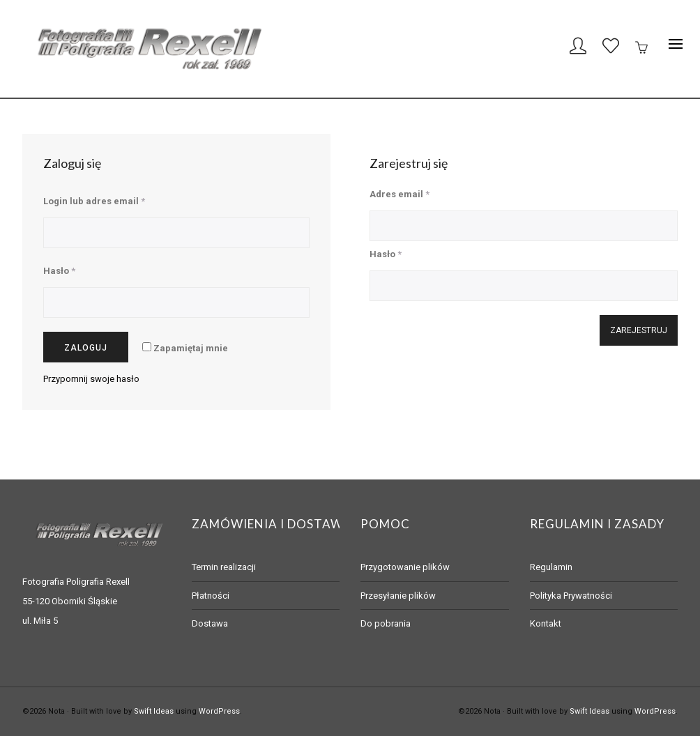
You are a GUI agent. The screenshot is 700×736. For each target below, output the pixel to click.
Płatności (211, 596)
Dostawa (210, 623)
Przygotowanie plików (405, 567)
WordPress (219, 711)
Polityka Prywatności (571, 596)
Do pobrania (386, 623)
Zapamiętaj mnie (185, 348)
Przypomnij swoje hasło (91, 379)
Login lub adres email (94, 201)
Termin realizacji (224, 567)
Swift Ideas (154, 711)
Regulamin (551, 567)
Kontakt (546, 623)
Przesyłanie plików (398, 596)
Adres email (400, 194)
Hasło (59, 271)
